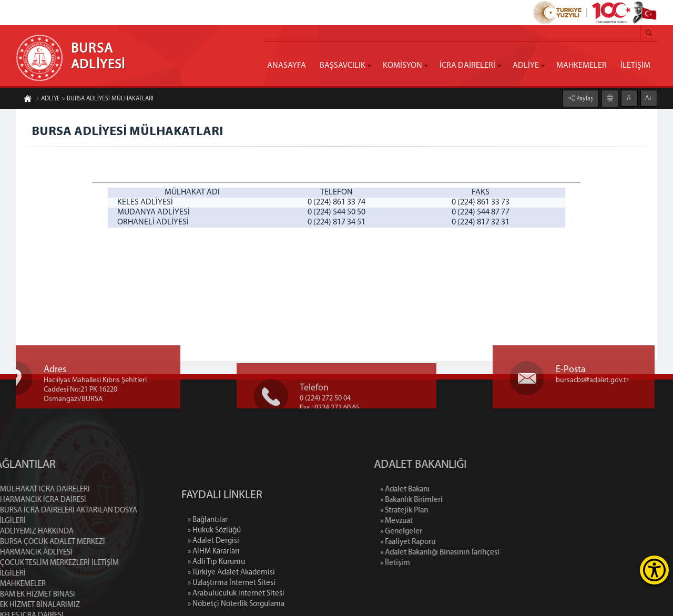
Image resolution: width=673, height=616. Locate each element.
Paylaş (584, 98)
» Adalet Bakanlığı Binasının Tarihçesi (486, 553)
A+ (649, 98)
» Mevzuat (442, 521)
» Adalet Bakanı (451, 490)
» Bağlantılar (208, 563)
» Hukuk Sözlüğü (214, 574)
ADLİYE (526, 66)
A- (630, 98)
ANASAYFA (287, 66)
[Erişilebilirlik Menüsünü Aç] (654, 570)
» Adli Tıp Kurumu (216, 605)
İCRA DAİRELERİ (467, 66)
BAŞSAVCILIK (343, 66)
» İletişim (441, 563)
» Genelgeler (447, 532)
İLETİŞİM (635, 66)
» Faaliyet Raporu (453, 542)
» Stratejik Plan (450, 511)
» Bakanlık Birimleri (457, 500)
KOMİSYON (402, 66)
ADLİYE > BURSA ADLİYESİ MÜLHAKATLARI (95, 99)
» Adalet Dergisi (213, 584)
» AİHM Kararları (214, 595)
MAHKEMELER (582, 66)
